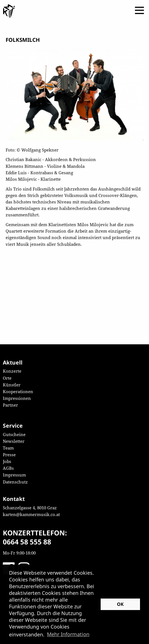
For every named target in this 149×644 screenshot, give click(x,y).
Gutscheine (14, 434)
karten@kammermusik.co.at (31, 514)
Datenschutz (15, 482)
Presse (9, 455)
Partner (10, 405)
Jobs (7, 461)
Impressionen (17, 398)
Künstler (12, 385)
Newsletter (14, 441)
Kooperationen (18, 391)
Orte (7, 378)
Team (8, 448)
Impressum (14, 475)
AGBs (8, 468)
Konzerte (12, 371)
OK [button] (120, 604)
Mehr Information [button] (68, 634)
